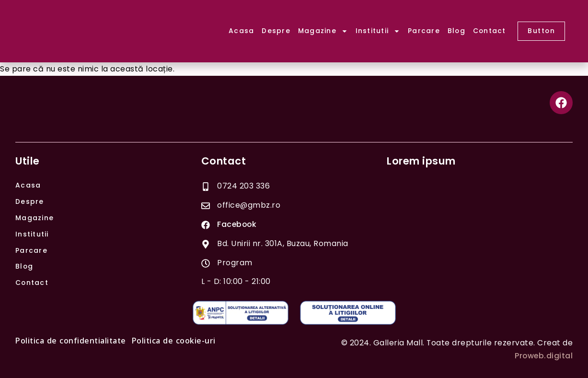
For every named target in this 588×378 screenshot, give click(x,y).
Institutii (378, 31)
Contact (490, 31)
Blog (456, 31)
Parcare (424, 31)
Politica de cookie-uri (174, 341)
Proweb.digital (544, 356)
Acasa (241, 31)
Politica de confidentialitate (71, 341)
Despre (276, 31)
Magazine (323, 31)
